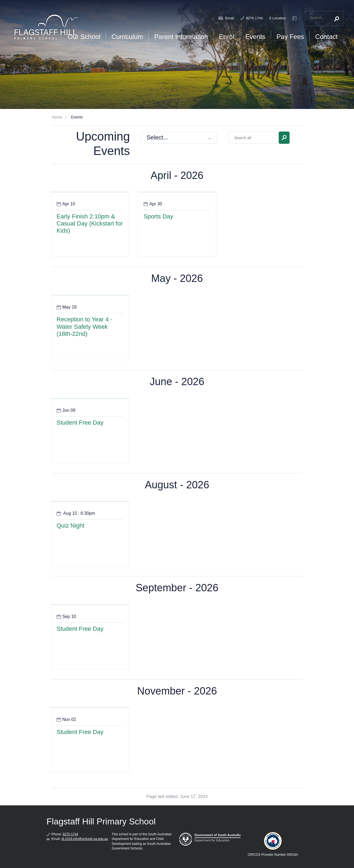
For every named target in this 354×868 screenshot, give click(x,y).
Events (255, 37)
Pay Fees (290, 37)
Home (57, 117)
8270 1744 (251, 18)
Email (226, 18)
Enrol (226, 37)
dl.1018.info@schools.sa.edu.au (85, 839)
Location (277, 18)
